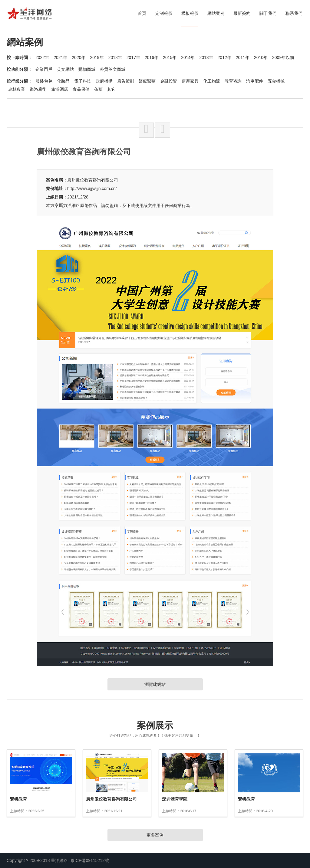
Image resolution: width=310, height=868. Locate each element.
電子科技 (83, 81)
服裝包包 (44, 81)
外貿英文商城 (113, 69)
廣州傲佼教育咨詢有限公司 (93, 180)
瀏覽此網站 (155, 684)
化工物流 (212, 81)
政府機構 (104, 81)
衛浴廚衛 (38, 89)
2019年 (97, 57)
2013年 (206, 57)
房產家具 (190, 81)
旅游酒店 (60, 89)
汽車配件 (255, 81)
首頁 (142, 13)
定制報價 (164, 13)
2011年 (243, 57)
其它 (111, 89)
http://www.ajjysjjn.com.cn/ (92, 188)
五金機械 (276, 81)
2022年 (42, 57)
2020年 (79, 57)
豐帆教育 (18, 799)
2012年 (224, 57)
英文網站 (65, 69)
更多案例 (155, 835)
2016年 (152, 57)
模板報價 (190, 13)
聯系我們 (294, 13)
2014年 (188, 57)
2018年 (115, 57)
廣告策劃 (126, 81)
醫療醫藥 (147, 81)
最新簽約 (242, 13)
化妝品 (63, 81)
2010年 (261, 57)
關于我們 (268, 13)
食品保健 (81, 89)
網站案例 (216, 13)
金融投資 (169, 81)
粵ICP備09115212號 (90, 860)
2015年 (170, 57)
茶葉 (98, 89)
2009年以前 (283, 57)
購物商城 (87, 69)
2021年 (60, 57)
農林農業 (17, 89)
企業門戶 (44, 69)
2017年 (133, 57)
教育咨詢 (233, 81)
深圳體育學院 (175, 799)
